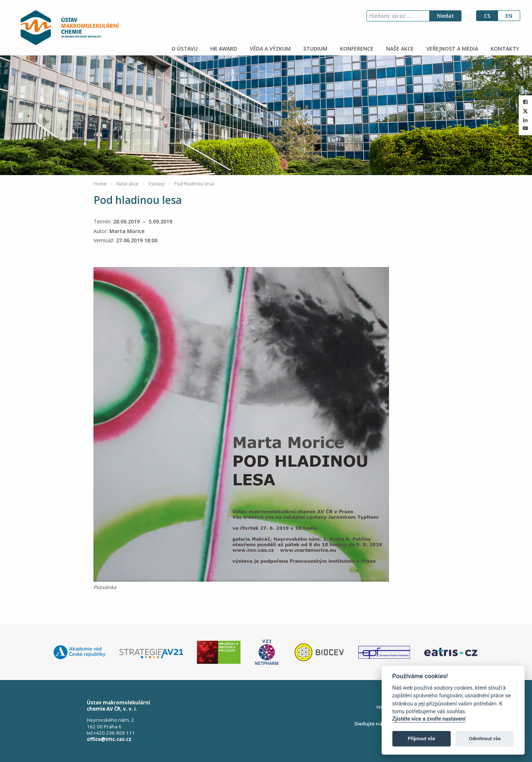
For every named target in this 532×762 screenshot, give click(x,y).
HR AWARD (223, 49)
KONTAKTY (504, 49)
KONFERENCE (356, 49)
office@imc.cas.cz (109, 739)
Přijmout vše (422, 739)
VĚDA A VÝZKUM (270, 49)
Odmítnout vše (485, 739)
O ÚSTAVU (184, 49)
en (509, 16)
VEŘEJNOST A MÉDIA (451, 49)
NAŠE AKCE (399, 49)
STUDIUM (315, 49)
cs (487, 16)
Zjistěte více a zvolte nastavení (429, 719)
